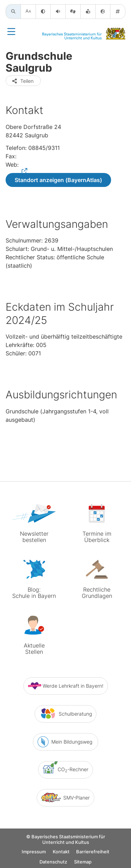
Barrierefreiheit (93, 852)
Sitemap (83, 862)
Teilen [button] (23, 81)
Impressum (34, 852)
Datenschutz (53, 862)
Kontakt (61, 852)
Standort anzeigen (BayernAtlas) (58, 180)
